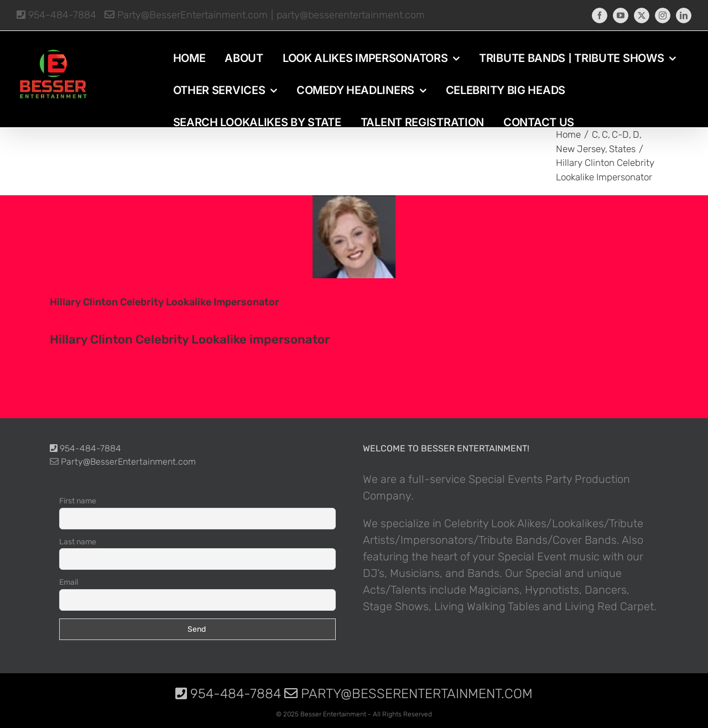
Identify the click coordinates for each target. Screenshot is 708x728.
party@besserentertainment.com (351, 15)
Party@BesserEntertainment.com (186, 15)
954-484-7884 (56, 15)
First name (78, 501)
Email (69, 582)
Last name (78, 542)
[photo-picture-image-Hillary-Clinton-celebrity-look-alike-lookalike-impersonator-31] (354, 237)
